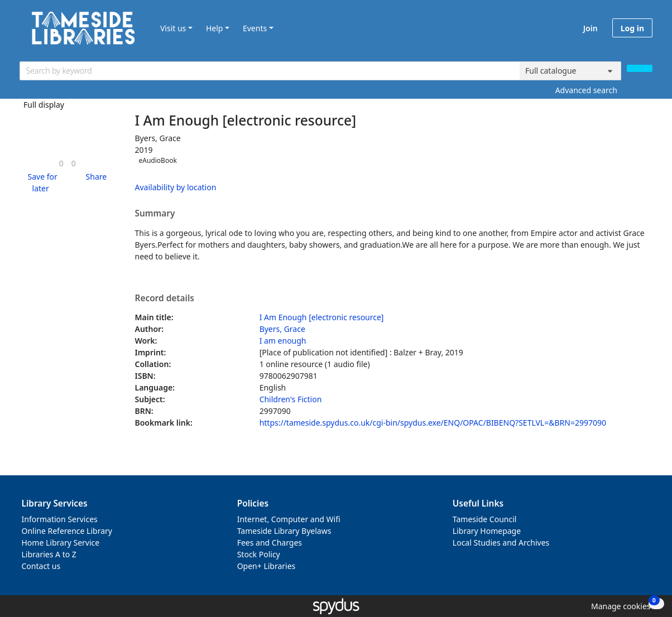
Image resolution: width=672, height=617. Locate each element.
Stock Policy (259, 554)
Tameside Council (485, 519)
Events (255, 28)
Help (215, 28)
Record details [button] (165, 298)
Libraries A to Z (49, 554)
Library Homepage (487, 531)
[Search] (640, 68)
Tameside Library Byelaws (284, 531)
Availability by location (176, 187)
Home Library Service (61, 543)
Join (591, 28)
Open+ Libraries (267, 566)
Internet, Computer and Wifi (289, 519)
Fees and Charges (270, 543)
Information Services (60, 519)
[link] (61, 163)
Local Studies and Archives (501, 543)
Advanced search (586, 90)
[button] (40, 182)
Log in (632, 28)
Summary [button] (155, 214)
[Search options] (570, 71)
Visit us (173, 28)
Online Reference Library (67, 531)
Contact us (41, 566)
